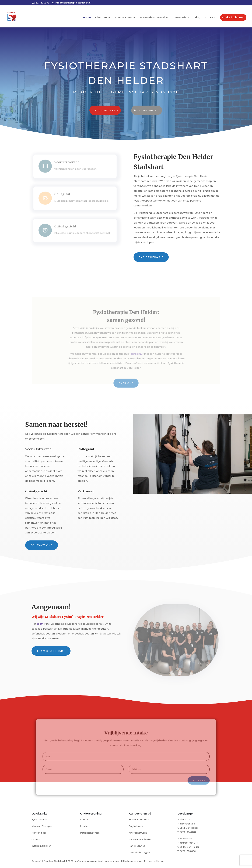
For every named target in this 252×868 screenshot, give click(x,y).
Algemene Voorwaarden (88, 861)
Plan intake (105, 110)
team (40, 624)
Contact (210, 18)
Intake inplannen (233, 17)
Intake (84, 826)
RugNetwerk (136, 826)
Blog (197, 18)
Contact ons (42, 545)
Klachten (101, 18)
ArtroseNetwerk (138, 833)
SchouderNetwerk (139, 819)
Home (87, 18)
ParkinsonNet (137, 846)
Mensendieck (39, 833)
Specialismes (123, 18)
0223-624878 (147, 110)
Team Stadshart (51, 651)
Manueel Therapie (42, 826)
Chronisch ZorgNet (140, 853)
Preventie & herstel (152, 18)
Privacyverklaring (154, 861)
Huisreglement (112, 861)
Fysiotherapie (151, 257)
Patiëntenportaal (90, 833)
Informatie (180, 18)
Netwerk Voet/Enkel (140, 839)
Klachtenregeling (132, 861)
